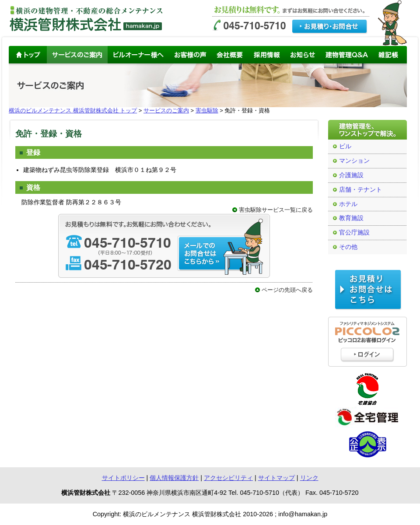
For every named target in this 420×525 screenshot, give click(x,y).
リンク (309, 478)
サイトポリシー (123, 478)
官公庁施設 (354, 233)
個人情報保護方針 (174, 478)
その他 (348, 247)
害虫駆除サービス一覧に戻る (276, 210)
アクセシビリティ (228, 478)
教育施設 (351, 218)
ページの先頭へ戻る (287, 290)
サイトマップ (276, 478)
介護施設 (351, 175)
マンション (354, 161)
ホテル (348, 204)
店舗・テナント (360, 190)
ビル (345, 146)
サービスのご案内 (166, 110)
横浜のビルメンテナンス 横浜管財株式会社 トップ (73, 110)
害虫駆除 (207, 110)
